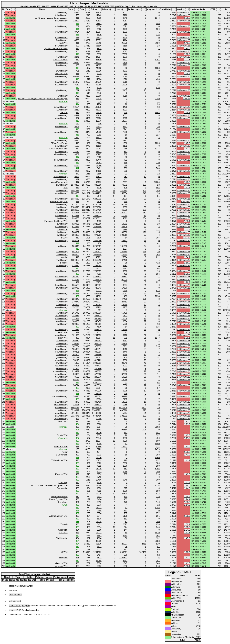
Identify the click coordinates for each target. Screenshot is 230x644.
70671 (125, 185)
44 (158, 218)
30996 (99, 446)
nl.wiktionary (62, 210)
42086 (76, 405)
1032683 (75, 210)
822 (126, 171)
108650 (76, 341)
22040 (99, 438)
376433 (98, 366)
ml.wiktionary (62, 318)
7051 (99, 274)
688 (126, 165)
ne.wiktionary (61, 46)
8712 (99, 477)
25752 (125, 302)
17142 (99, 430)
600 (77, 46)
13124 (99, 143)
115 (77, 310)
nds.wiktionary (61, 107)
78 (126, 427)
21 (158, 101)
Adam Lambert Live (58, 516)
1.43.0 (187, 455)
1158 (125, 516)
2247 (77, 160)
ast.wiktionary (61, 366)
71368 (76, 363)
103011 (124, 235)
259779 (98, 76)
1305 (125, 282)
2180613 (75, 207)
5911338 (75, 413)
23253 (99, 282)
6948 (99, 263)
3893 (125, 438)
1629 (99, 483)
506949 (76, 246)
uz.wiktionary (62, 330)
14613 (125, 349)
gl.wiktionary (62, 357)
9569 (77, 126)
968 (126, 154)
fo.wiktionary (62, 57)
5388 (99, 510)
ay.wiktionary (61, 71)
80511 (76, 76)
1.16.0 (187, 263)
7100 (99, 327)
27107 (99, 138)
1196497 (97, 304)
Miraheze (63, 101)
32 (126, 508)
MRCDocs (63, 421)
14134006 (97, 190)
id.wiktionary (62, 299)
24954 (99, 57)
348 (158, 563)
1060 (157, 458)
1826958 (97, 224)
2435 (125, 399)
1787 (157, 60)
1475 (99, 87)
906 (100, 243)
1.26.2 (187, 18)
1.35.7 (187, 452)
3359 (77, 154)
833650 (76, 218)
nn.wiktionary (61, 21)
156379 (98, 40)
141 (158, 560)
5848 (125, 480)
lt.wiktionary (62, 224)
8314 (99, 527)
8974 (99, 513)
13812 (99, 43)
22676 (99, 121)
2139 (157, 43)
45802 (99, 110)
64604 (157, 182)
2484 (99, 555)
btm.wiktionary (61, 165)
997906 (98, 324)
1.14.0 (187, 505)
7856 (99, 435)
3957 (125, 21)
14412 (76, 115)
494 (77, 419)
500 (99, 6)
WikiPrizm (63, 530)
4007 (125, 12)
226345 (76, 299)
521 (158, 446)
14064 (99, 79)
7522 (99, 463)
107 (158, 238)
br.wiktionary (62, 391)
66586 (99, 46)
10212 (99, 291)
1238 (157, 68)
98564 (125, 430)
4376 (99, 188)
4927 (125, 126)
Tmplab (64, 524)
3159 (77, 85)
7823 (99, 29)
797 (126, 513)
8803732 (75, 407)
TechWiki (63, 43)
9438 (125, 355)
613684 (76, 227)
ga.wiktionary (61, 85)
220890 (98, 368)
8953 (99, 474)
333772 (76, 279)
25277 (76, 82)
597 (158, 435)
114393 (124, 218)
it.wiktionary (62, 235)
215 (126, 488)
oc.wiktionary (62, 360)
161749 (76, 313)
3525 (125, 118)
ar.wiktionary (62, 363)
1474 (125, 291)
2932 (99, 455)
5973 (125, 140)
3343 (125, 341)
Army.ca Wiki (62, 566)
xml (152, 6)
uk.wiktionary (62, 374)
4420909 (123, 407)
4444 (125, 37)
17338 (99, 26)
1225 (157, 143)
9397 (77, 177)
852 (126, 338)
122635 (98, 394)
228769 (76, 288)
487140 (98, 293)
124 (126, 196)
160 (126, 496)
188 (158, 455)
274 (126, 527)
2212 (77, 132)
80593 (99, 21)
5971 (125, 366)
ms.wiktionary (61, 377)
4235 (99, 18)
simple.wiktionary (59, 396)
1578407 (75, 185)
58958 (99, 85)
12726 (76, 151)
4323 (77, 12)
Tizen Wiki (63, 338)
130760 (124, 252)
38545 (125, 363)
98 (145, 313)
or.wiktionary (62, 341)
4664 (99, 538)
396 (100, 124)
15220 (99, 458)
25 (126, 68)
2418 (77, 110)
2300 (125, 371)
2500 (112, 6)
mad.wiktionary (60, 177)
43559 (76, 377)
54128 (125, 396)
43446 (99, 160)
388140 (98, 355)
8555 (99, 549)
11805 (76, 65)
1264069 (97, 552)
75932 (99, 126)
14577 (125, 121)
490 (158, 438)
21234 (99, 441)
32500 (125, 374)
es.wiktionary (62, 213)
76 (114, 407)
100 (70, 6)
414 (77, 87)
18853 (125, 207)
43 (126, 382)
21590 (99, 60)
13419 (125, 330)
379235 (98, 391)
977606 (76, 204)
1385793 (97, 313)
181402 (124, 213)
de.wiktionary (61, 193)
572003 (98, 374)
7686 (99, 563)
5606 (125, 324)
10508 (125, 318)
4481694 (97, 277)
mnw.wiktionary (60, 371)
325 (158, 35)
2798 (125, 229)
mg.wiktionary (61, 413)
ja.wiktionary (62, 252)
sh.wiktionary (62, 215)
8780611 (97, 218)
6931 (99, 496)
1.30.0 (187, 49)
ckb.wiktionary (61, 154)
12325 (99, 494)
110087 (76, 343)
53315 (76, 396)
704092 (76, 232)
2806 (77, 51)
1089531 (97, 363)
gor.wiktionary (61, 151)
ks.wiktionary (61, 12)
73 (126, 35)
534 (126, 23)
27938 (125, 54)
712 (126, 432)
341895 (124, 190)
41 (158, 243)
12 (158, 90)
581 (126, 177)
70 (145, 260)
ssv (148, 6)
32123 (99, 151)
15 (145, 90)
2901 (125, 32)
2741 (125, 129)
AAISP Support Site (58, 149)
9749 (157, 99)
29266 (99, 118)
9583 (125, 266)
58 (126, 157)
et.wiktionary (62, 304)
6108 (99, 519)
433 (77, 516)
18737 (125, 307)
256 (126, 555)
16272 (99, 508)
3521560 (97, 240)
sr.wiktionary (62, 288)
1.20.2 (187, 54)
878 (158, 291)
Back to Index (15, 595)
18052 (99, 149)
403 (126, 296)
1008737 (97, 302)
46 (145, 277)
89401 (76, 352)
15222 (99, 179)
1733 (77, 96)
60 (126, 533)
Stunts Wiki (62, 435)
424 (77, 421)
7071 (125, 26)
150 (144, 213)
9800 (99, 202)
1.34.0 (187, 530)
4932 (99, 221)
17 (145, 266)
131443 (76, 318)
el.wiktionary (62, 185)
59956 (76, 374)
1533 (99, 488)
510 (158, 544)
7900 (125, 357)
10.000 (60, 6)
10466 (99, 480)
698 (126, 394)
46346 (125, 343)
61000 (125, 279)
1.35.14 (187, 99)
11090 (125, 215)
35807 (99, 177)
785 (126, 510)
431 (77, 502)
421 (77, 282)
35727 (99, 154)
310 (158, 346)
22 (158, 140)
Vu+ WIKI (63, 533)
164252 (76, 304)
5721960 (97, 207)
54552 (99, 132)
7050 (125, 385)
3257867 (97, 246)
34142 (125, 240)
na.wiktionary (61, 37)
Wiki (65, 188)
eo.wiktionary (61, 335)
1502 (125, 316)
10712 (125, 335)
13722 (99, 37)
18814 (76, 140)
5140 (99, 196)
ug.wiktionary (61, 146)
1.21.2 (187, 424)
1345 (125, 563)
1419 (157, 533)
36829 (99, 129)
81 (158, 196)
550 (77, 15)
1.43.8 (187, 149)
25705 (125, 227)
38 (126, 388)
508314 (98, 349)
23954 (99, 32)
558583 (98, 396)
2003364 (97, 254)
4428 (125, 107)
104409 (76, 355)
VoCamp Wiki (61, 74)
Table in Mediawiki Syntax (21, 586)
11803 (99, 268)
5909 (157, 444)
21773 (125, 43)
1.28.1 (187, 338)
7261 (125, 346)
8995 (99, 444)
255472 (98, 405)
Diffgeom (63, 558)
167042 (98, 140)
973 (126, 74)
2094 (157, 296)
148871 (76, 316)
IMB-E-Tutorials (60, 60)
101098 (124, 246)
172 (158, 229)
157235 (76, 307)
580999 (98, 318)
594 (126, 113)
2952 (99, 135)
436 (77, 563)
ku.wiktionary (62, 199)
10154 (76, 107)
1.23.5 (187, 421)
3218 (125, 96)
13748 (125, 29)
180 (158, 463)
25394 (125, 257)
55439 (125, 313)
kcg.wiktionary (61, 160)
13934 (99, 399)
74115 (76, 360)
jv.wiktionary (62, 368)
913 (158, 474)
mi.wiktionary (62, 26)
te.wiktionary (62, 346)
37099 (99, 560)
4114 (125, 40)
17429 (99, 90)
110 (158, 163)
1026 (125, 79)
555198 (76, 240)
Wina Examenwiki (59, 182)
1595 (77, 146)
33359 (99, 541)
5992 (125, 360)
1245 (157, 508)
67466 (125, 260)
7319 (99, 502)
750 (103, 6)
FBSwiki (64, 238)
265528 (76, 285)
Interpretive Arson (59, 496)
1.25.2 (187, 332)
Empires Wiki (61, 474)
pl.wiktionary (62, 218)
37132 (99, 171)
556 (158, 23)
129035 (76, 324)
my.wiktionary (61, 321)
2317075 (75, 416)
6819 (125, 82)
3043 (99, 93)
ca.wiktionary (62, 227)
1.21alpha (185, 202)
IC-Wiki (64, 552)
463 (126, 179)
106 (126, 188)
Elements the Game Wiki (56, 221)
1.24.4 (187, 74)
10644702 (97, 193)
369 (158, 480)
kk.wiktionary (61, 115)
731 (126, 160)
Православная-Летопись (56, 49)
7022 (125, 132)
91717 (76, 357)
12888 (99, 485)
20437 (125, 90)
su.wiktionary (62, 32)
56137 (76, 380)
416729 (98, 360)
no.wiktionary (61, 307)
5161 (99, 421)
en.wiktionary (61, 407)
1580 (125, 143)
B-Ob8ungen (62, 455)
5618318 (97, 260)
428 (158, 79)
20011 (125, 293)
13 (158, 40)
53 (145, 474)
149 (77, 124)
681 (100, 310)
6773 (125, 60)
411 (77, 18)
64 (158, 268)
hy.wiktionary (61, 271)
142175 (98, 107)
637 (158, 460)
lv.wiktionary (62, 65)
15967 (125, 413)
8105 (99, 238)
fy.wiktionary (62, 40)
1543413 (97, 215)
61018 (125, 204)
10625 (125, 377)
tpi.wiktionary (62, 15)
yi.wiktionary (62, 90)
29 (158, 252)
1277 (157, 338)
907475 (98, 343)
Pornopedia (62, 488)
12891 (99, 23)
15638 (125, 271)
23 (158, 46)
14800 (125, 199)
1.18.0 (187, 485)
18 (158, 224)
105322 (76, 349)
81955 (76, 368)
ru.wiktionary (62, 190)
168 (158, 254)
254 (144, 218)
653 (158, 524)
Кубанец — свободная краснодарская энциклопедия (42, 99)
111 (126, 519)
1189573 (123, 558)
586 (158, 549)
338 (158, 129)
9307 (99, 427)
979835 (98, 346)
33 (114, 410)
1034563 (75, 199)
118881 (76, 330)
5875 (125, 391)
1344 (157, 18)
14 (114, 190)
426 (77, 430)
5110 (125, 15)
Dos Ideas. (62, 502)
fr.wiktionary (62, 410)
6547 (99, 516)
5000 (117, 6)
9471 (125, 560)
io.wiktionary (62, 266)
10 (86, 6)
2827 (125, 249)
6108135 (97, 213)
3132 (125, 146)
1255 (125, 405)
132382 (124, 416)
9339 (99, 332)
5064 (125, 368)
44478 (76, 402)
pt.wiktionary (62, 246)
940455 (98, 321)
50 (89, 6)
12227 (76, 21)
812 (126, 151)
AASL (65, 505)
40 (145, 363)
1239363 (75, 193)
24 (145, 240)
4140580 (97, 204)
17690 (125, 288)
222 (158, 282)
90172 (99, 182)
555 (126, 202)
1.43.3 (187, 182)
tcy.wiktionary (61, 179)
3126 (99, 35)
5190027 (97, 232)
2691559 (97, 227)
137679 (98, 82)
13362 (125, 224)
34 (126, 138)
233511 (98, 316)
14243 (99, 15)
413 (77, 68)
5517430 (97, 210)
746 (126, 163)
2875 (125, 524)
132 (158, 538)
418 (77, 188)
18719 (99, 71)
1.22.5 (187, 60)
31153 (99, 146)
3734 (77, 32)
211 (158, 257)
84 (145, 204)
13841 (125, 446)
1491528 (75, 190)
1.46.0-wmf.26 (183, 12)
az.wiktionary (62, 380)
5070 (125, 76)
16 (158, 126)
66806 (125, 210)
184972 (76, 293)
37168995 (97, 413)
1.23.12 (187, 238)
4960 (144, 407)
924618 (76, 215)
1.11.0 (187, 438)
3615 (125, 51)
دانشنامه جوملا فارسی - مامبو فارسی (51, 18)
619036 (76, 224)
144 (144, 252)
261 (158, 516)
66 (145, 76)
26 (126, 547)
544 (126, 421)
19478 (99, 99)
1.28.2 (187, 502)
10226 (76, 62)
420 (77, 268)
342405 (98, 402)
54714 (76, 385)
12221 (99, 533)
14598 (76, 40)
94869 (99, 296)
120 (77, 449)
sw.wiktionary (61, 76)
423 (77, 338)
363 (144, 190)
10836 (125, 85)
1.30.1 (187, 524)
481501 (76, 252)
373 (126, 419)
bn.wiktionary (61, 349)
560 (158, 168)
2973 (125, 57)
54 (126, 327)
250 (96, 6)
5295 (157, 469)
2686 (125, 463)
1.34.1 (187, 257)
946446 (76, 213)
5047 (125, 49)
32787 (99, 51)
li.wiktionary (62, 324)
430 (77, 494)
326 (77, 427)
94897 (99, 65)
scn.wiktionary (61, 140)
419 (100, 101)
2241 (77, 57)
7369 (125, 62)
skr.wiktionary (61, 316)
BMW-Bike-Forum (59, 143)
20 (145, 304)
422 (77, 296)
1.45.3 (187, 43)
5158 (125, 46)
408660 (76, 254)
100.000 (53, 6)
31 (126, 174)
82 (158, 555)
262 (158, 535)
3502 (157, 427)
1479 (157, 449)
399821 (124, 552)
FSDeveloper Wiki (59, 460)
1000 (107, 6)
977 (77, 179)
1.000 (66, 6)
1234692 (97, 335)
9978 (99, 74)
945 (158, 527)
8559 (99, 174)
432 (77, 505)
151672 (98, 62)
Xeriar (65, 452)
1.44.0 (187, 488)
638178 (98, 330)
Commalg (63, 483)
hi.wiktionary (62, 293)
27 (145, 227)
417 (77, 149)
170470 (76, 302)
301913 (76, 277)
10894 (125, 321)
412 (77, 49)
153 (126, 469)
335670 (76, 266)
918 (144, 410)
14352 (125, 402)
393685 (98, 371)
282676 (98, 377)
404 (158, 188)
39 (158, 104)
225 (158, 496)
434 (77, 530)
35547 (125, 277)
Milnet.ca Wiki (61, 563)
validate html (15, 601)
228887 (98, 341)
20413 (99, 229)
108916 (98, 115)
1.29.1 (187, 113)
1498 (157, 113)
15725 (99, 113)
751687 (98, 357)
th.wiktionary (62, 207)
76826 (76, 366)
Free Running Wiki (59, 202)
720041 (98, 288)
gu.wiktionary (61, 118)
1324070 (75, 260)
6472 (99, 524)
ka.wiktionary (62, 82)
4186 (77, 165)
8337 (125, 285)
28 (126, 435)
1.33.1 (187, 221)
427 (77, 438)
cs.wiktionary (61, 313)
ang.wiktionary (61, 132)
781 (77, 71)
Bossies (64, 263)
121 (144, 232)
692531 (98, 285)
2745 (125, 18)
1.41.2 (187, 483)
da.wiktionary (61, 402)
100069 (76, 321)
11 (114, 185)
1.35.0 (187, 516)
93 (158, 193)
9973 (99, 505)
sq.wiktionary (62, 62)
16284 (99, 388)
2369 (99, 157)
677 (77, 118)
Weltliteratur (62, 538)
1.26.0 (187, 274)
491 (126, 274)
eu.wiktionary (61, 385)
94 (145, 246)
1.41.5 (187, 563)
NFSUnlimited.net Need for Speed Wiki (49, 485)
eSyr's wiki (63, 438)
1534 (157, 485)
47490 (125, 299)
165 (77, 101)
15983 (99, 163)
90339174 (97, 407)
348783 (98, 352)
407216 (124, 410)
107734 (76, 346)
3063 (99, 424)
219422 (76, 371)
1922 (77, 138)
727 (77, 90)
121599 (76, 335)
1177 (157, 149)
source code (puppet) (19, 606)
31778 (99, 12)
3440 (125, 352)
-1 (145, 485)
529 (158, 29)
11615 (99, 522)
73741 (122, 6)
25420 (125, 254)
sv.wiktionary (62, 204)
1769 (77, 26)
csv (144, 6)
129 (144, 185)
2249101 (97, 252)
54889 (76, 391)
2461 (144, 544)
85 (126, 263)
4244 (99, 452)
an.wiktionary (61, 51)
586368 (76, 235)
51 (158, 547)
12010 (99, 432)
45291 (99, 257)
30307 (99, 338)
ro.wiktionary (62, 302)
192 (126, 460)
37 (145, 335)
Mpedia (64, 257)
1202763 (97, 307)
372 (158, 513)
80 (145, 199)
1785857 (97, 271)
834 (158, 494)
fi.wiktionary (62, 232)
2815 (99, 54)
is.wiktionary (62, 355)
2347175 (97, 279)
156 (158, 274)
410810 (98, 385)
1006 (144, 430)
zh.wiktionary (62, 416)
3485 (125, 535)
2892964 (97, 266)
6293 (125, 65)
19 (158, 407)
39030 (125, 232)
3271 (125, 71)
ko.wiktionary (62, 277)
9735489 (97, 416)
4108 (99, 104)
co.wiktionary (62, 126)
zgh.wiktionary (61, 419)
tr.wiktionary (62, 260)
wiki (156, 6)
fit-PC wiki (63, 332)
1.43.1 (187, 566)
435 (77, 549)
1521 (99, 558)
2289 (99, 530)
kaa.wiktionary (61, 171)
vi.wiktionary (62, 279)
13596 (99, 165)
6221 (77, 171)
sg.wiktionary (62, 352)
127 (158, 135)
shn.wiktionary (61, 405)
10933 (99, 460)
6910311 (75, 410)
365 (126, 149)
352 (158, 332)
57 (145, 279)
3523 (157, 541)
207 (126, 474)
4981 (99, 535)
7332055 (97, 185)
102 (144, 416)
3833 (125, 110)
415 (77, 113)
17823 (99, 249)
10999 (99, 419)
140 (158, 502)
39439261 (97, 410)
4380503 (97, 382)
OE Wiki (64, 113)
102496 (143, 552)
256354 (124, 193)
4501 (125, 115)
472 (126, 502)
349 (144, 193)
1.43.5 (187, 533)
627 (77, 37)
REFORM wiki (61, 446)
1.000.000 (45, 6)
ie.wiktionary (62, 96)
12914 (125, 304)
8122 (99, 449)
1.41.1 (187, 188)
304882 (76, 271)
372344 (98, 380)
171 (144, 299)
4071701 (97, 235)
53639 (99, 544)
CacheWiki (62, 229)
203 (126, 168)
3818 (99, 49)
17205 (99, 469)
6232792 (97, 199)
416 (158, 87)
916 (158, 327)
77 (145, 235)
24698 (99, 68)
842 (77, 174)
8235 (125, 441)
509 (158, 441)
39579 (125, 494)
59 (145, 207)
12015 (125, 380)
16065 (99, 96)
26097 (125, 544)
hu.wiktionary (61, 240)
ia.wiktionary (62, 110)
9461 (99, 168)
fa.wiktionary (62, 343)
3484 (99, 499)
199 (158, 190)
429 (77, 463)
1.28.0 (187, 552)
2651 (125, 182)
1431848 (97, 299)
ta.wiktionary (62, 254)
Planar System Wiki (58, 499)
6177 (99, 547)
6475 (125, 268)
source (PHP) (15, 610)
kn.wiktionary (62, 285)
